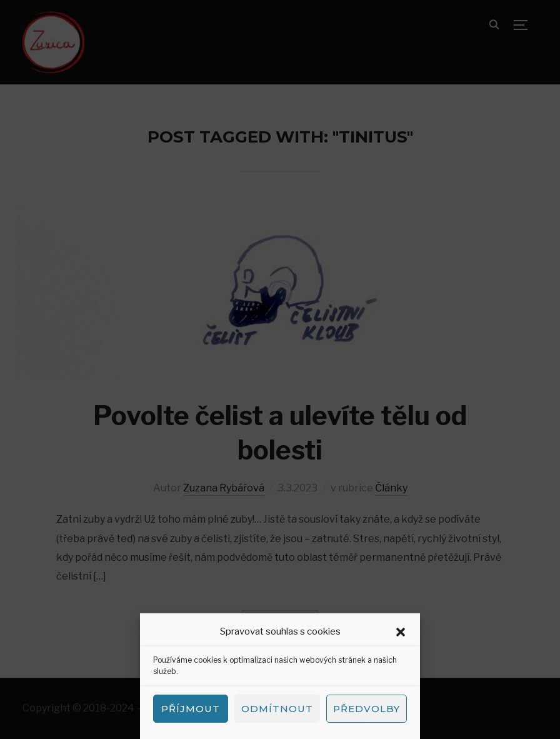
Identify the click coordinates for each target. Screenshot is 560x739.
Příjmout (191, 709)
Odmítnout (277, 709)
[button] (401, 632)
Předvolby (367, 709)
